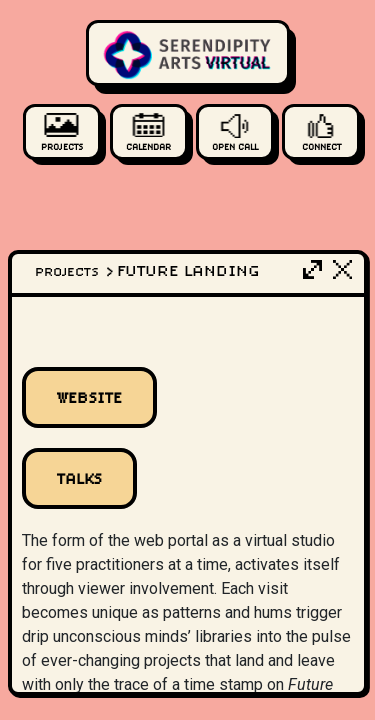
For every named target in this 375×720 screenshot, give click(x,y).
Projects (76, 271)
